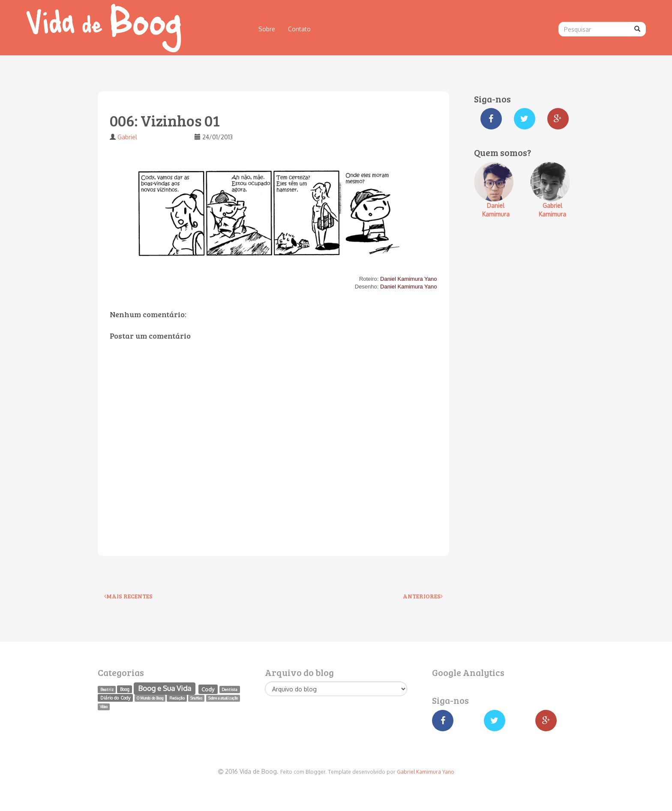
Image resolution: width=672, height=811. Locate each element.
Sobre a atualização (223, 698)
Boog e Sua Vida (165, 688)
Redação (177, 698)
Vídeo (104, 707)
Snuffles (196, 698)
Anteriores (423, 596)
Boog (125, 689)
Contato (299, 29)
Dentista (229, 689)
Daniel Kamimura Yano (408, 279)
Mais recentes (128, 596)
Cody (208, 689)
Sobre (267, 29)
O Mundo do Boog (150, 698)
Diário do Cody (115, 698)
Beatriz (107, 689)
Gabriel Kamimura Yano (426, 772)
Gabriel (127, 137)
